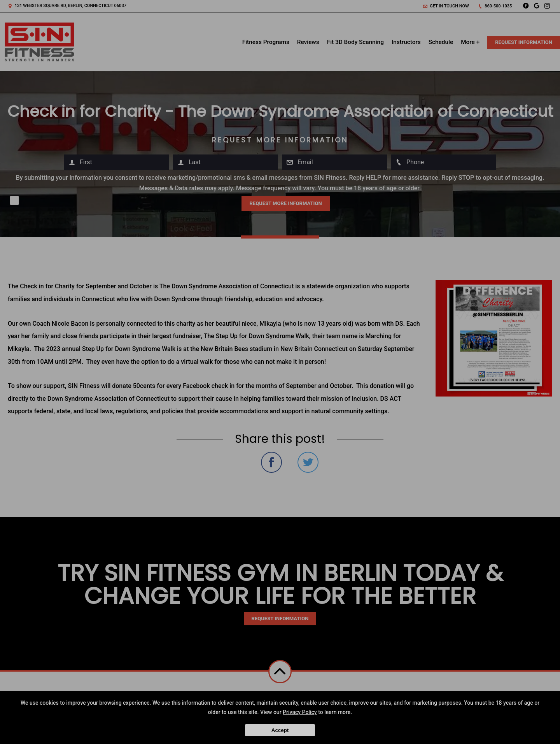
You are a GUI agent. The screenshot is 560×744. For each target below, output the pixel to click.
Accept (280, 730)
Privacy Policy (300, 712)
